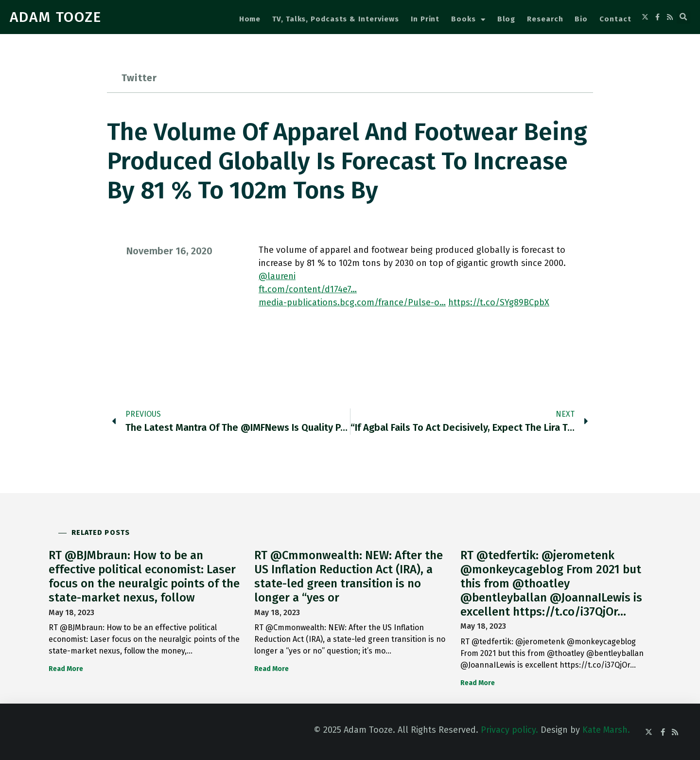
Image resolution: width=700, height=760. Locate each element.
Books (468, 20)
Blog (507, 19)
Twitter (139, 78)
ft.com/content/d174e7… (308, 289)
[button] (683, 17)
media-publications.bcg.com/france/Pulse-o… (352, 302)
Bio (581, 19)
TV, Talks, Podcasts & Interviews (336, 19)
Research (545, 19)
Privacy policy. (509, 730)
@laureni (277, 276)
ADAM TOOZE (56, 17)
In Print (425, 19)
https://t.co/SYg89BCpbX (499, 302)
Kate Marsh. (606, 730)
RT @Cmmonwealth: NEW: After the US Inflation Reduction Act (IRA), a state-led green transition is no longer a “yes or (349, 576)
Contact (615, 19)
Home (250, 19)
